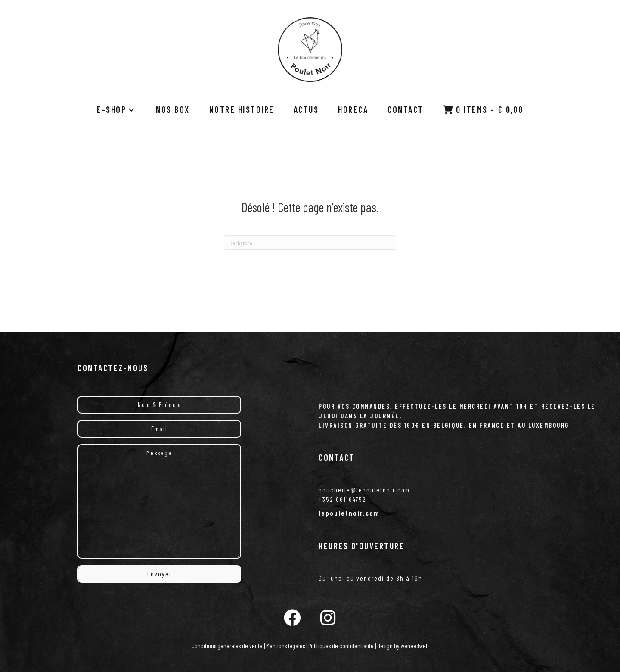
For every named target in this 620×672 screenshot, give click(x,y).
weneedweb (415, 646)
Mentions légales (285, 646)
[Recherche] (310, 243)
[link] (117, 110)
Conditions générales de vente (227, 646)
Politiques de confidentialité (341, 646)
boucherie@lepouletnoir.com (364, 490)
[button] (292, 617)
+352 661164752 (343, 499)
